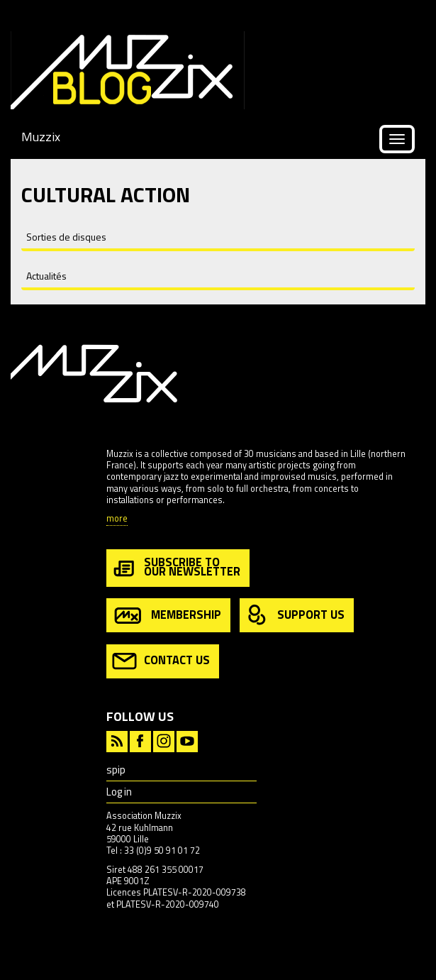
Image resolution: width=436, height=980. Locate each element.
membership (167, 616)
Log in (119, 792)
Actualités (46, 276)
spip (116, 770)
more (117, 519)
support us (295, 616)
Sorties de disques (66, 237)
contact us (161, 661)
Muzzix (41, 137)
